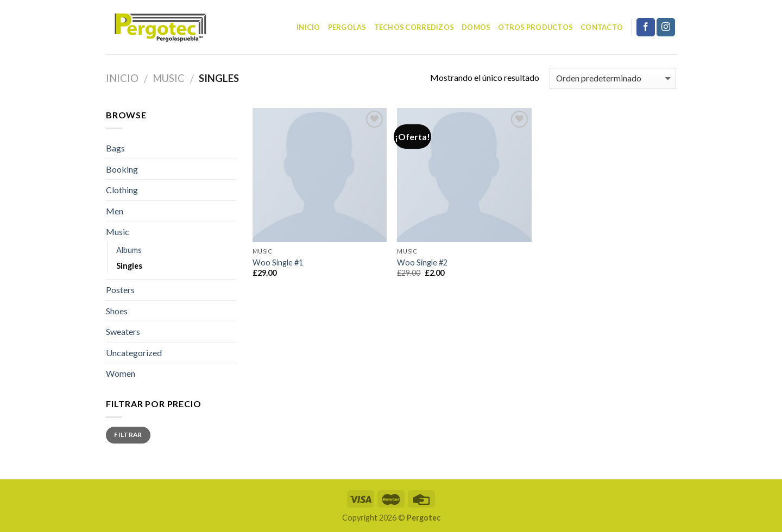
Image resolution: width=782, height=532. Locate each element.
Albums (129, 250)
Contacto (602, 27)
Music (169, 78)
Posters (120, 290)
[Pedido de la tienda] (613, 78)
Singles (129, 266)
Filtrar (128, 435)
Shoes (117, 311)
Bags (115, 148)
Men (115, 211)
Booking (122, 169)
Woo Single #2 (422, 262)
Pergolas (347, 27)
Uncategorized (134, 353)
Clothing (122, 190)
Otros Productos (535, 27)
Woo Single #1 (278, 262)
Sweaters (123, 331)
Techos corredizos (414, 27)
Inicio (308, 27)
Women (121, 373)
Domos (476, 27)
